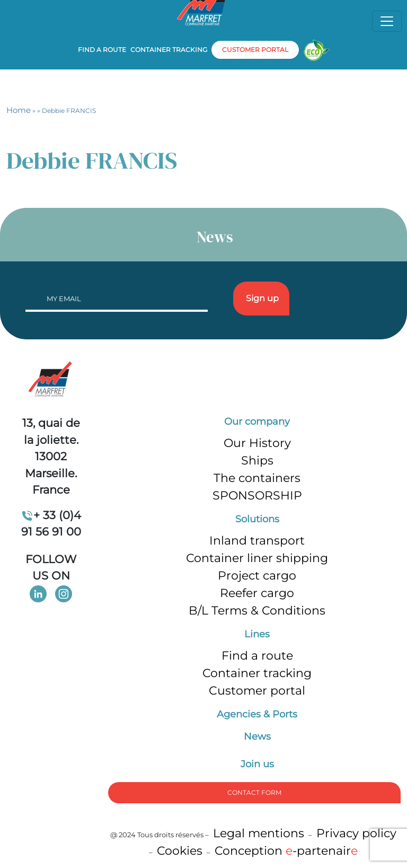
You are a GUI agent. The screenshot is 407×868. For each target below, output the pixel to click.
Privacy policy (356, 833)
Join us (257, 764)
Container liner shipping (257, 558)
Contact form (254, 792)
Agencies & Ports (257, 714)
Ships (257, 461)
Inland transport (257, 541)
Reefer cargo (257, 593)
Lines (257, 634)
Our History (257, 443)
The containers (257, 478)
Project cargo (257, 576)
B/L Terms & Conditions (257, 611)
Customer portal (257, 691)
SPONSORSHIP (257, 496)
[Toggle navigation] (387, 21)
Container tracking (169, 50)
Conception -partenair (286, 851)
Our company (257, 422)
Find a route (102, 50)
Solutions (257, 519)
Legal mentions (259, 833)
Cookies (180, 851)
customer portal (255, 50)
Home (19, 110)
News (257, 737)
